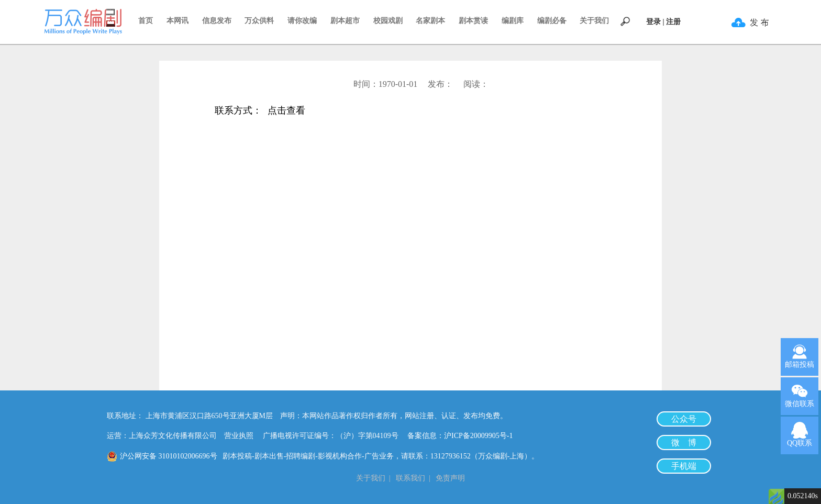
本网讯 (177, 21)
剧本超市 (345, 21)
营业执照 (239, 436)
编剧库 (513, 21)
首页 (146, 21)
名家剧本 (430, 21)
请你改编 (302, 21)
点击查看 (286, 111)
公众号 (684, 419)
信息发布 (217, 21)
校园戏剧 (388, 21)
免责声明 (450, 478)
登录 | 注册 (663, 22)
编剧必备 (552, 21)
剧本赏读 (473, 21)
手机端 (684, 466)
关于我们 (594, 21)
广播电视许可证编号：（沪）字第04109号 (334, 436)
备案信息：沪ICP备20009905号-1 (460, 436)
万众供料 (259, 21)
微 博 (684, 443)
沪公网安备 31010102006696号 (169, 456)
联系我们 (410, 478)
